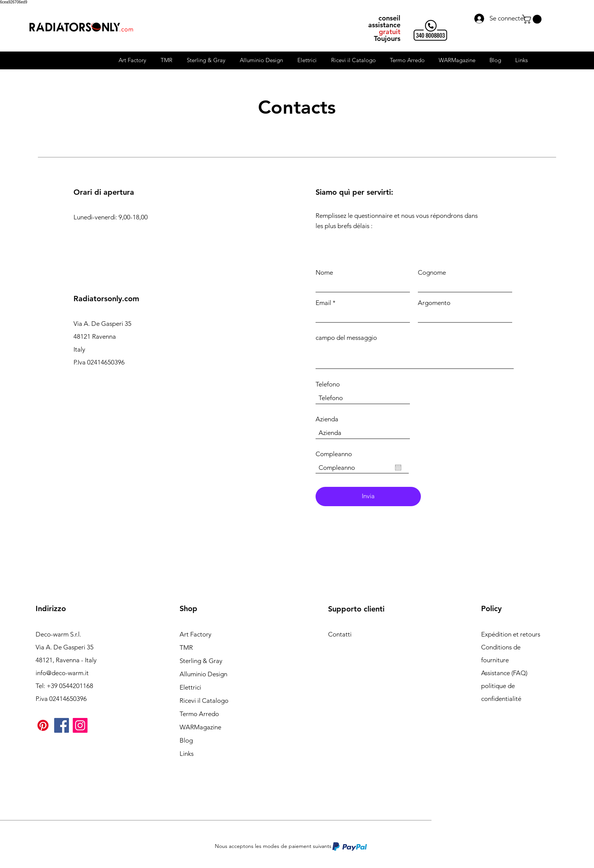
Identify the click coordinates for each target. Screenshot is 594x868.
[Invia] (368, 497)
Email (323, 303)
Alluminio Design (203, 674)
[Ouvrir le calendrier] (398, 468)
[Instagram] (80, 725)
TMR (186, 647)
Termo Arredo (199, 714)
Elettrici (190, 687)
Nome (324, 273)
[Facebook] (62, 725)
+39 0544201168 (70, 686)
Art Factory (195, 634)
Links (187, 754)
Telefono (328, 384)
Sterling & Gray (201, 661)
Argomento (434, 303)
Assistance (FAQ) (504, 673)
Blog (186, 740)
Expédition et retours (511, 634)
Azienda (327, 419)
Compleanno (334, 454)
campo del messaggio (346, 338)
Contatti (340, 634)
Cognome (432, 273)
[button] (533, 19)
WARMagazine (200, 727)
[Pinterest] (43, 725)
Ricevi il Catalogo (204, 701)
